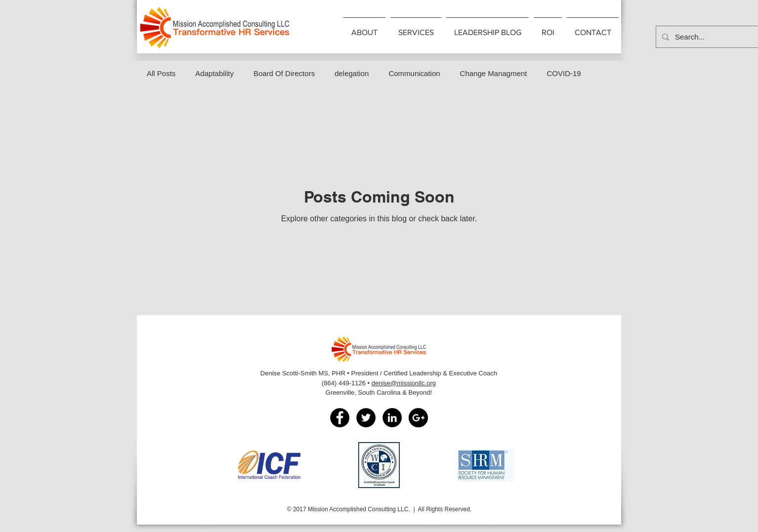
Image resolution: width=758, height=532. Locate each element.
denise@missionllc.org (404, 383)
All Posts (161, 73)
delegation (352, 73)
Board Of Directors (284, 73)
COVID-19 (564, 73)
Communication (414, 73)
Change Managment (494, 73)
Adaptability (214, 73)
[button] (364, 28)
